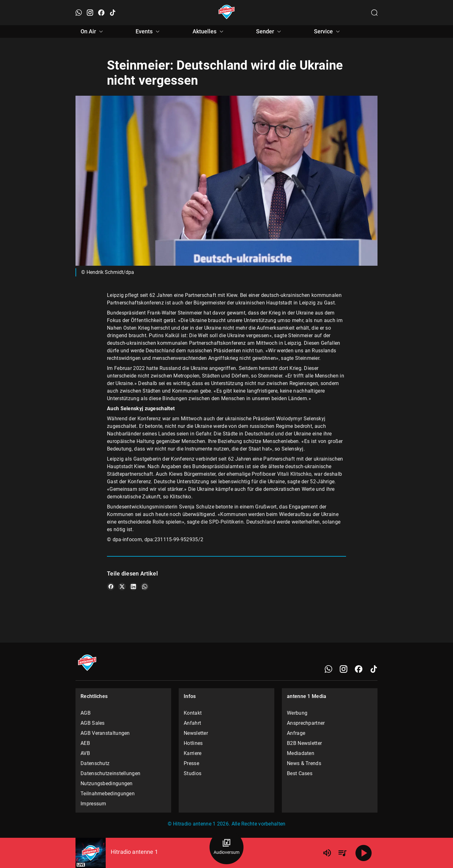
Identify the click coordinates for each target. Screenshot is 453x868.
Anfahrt (192, 723)
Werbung (297, 713)
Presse (191, 763)
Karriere (193, 753)
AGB (86, 713)
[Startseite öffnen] (227, 13)
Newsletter (196, 733)
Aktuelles (209, 31)
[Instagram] (344, 669)
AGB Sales (93, 723)
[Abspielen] (364, 853)
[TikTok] (374, 669)
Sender (269, 31)
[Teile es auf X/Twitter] (122, 587)
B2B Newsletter (304, 743)
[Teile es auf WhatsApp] (145, 587)
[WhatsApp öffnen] (79, 13)
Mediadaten (301, 753)
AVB (85, 753)
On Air (93, 31)
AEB (85, 743)
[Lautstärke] (327, 853)
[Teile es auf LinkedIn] (133, 587)
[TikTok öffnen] (113, 13)
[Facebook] (359, 669)
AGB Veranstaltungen (105, 733)
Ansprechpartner (306, 723)
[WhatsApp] (328, 669)
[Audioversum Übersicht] (226, 847)
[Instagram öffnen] (90, 13)
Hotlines (193, 743)
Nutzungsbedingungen (107, 783)
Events (148, 31)
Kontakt (193, 713)
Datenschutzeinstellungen (110, 773)
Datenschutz (95, 763)
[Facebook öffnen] (101, 13)
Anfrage (296, 733)
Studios (193, 773)
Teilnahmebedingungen (108, 794)
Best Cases (300, 773)
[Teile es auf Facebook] (111, 587)
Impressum (93, 804)
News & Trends (304, 763)
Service (328, 31)
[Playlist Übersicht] (342, 853)
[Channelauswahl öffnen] (374, 13)
